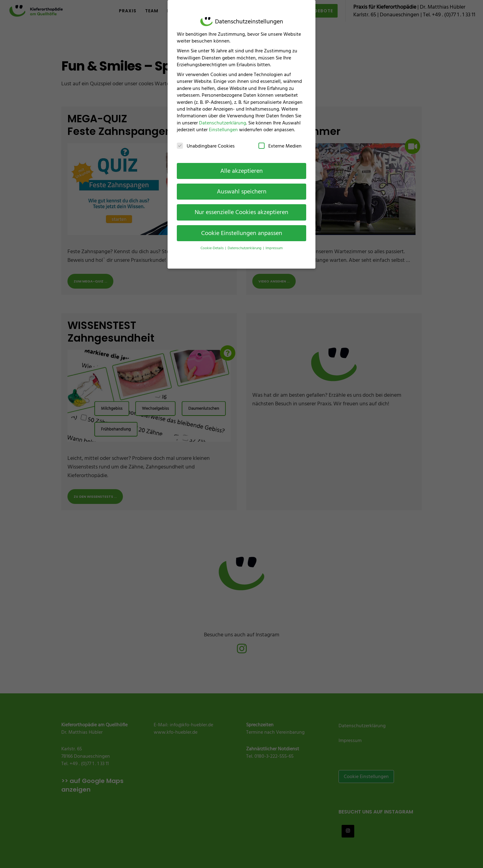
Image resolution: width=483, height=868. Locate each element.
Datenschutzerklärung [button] (245, 242)
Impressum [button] (274, 242)
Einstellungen (223, 123)
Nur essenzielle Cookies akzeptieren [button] (241, 206)
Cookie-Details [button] (213, 242)
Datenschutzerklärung (223, 116)
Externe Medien (280, 139)
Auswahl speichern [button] (242, 185)
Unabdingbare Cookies (206, 139)
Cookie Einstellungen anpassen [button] (242, 226)
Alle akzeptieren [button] (241, 164)
